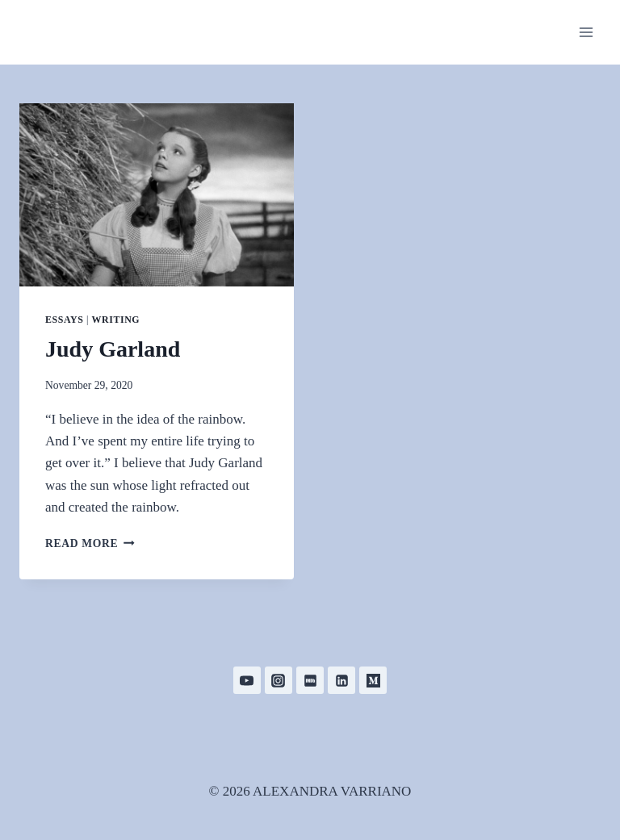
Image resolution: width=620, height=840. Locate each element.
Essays (64, 320)
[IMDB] (310, 680)
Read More (90, 543)
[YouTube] (247, 680)
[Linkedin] (341, 680)
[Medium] (373, 680)
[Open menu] (586, 32)
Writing (116, 320)
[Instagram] (279, 680)
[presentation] (157, 195)
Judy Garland (113, 349)
